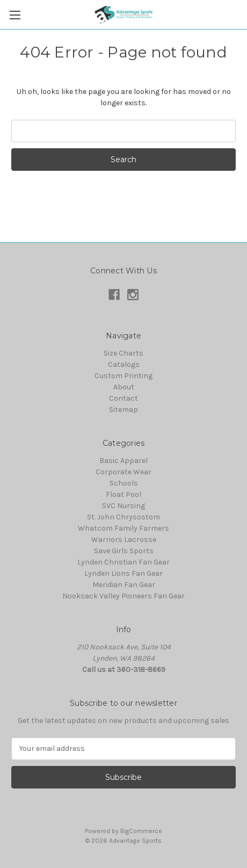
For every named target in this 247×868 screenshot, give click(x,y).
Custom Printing (123, 376)
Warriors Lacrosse (124, 540)
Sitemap (123, 410)
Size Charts (123, 353)
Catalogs (124, 364)
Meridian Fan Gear (124, 585)
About (124, 387)
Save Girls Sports (124, 551)
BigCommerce (141, 831)
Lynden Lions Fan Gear (123, 573)
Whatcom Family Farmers (123, 528)
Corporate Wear (123, 472)
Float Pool (123, 494)
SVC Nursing (123, 506)
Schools (124, 483)
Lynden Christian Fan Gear (123, 562)
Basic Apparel (123, 461)
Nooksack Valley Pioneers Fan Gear (123, 596)
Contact (123, 398)
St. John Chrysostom (123, 517)
